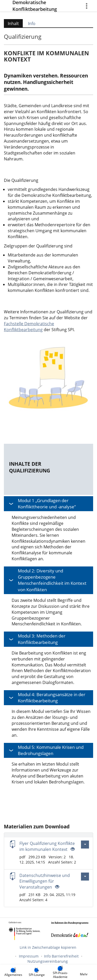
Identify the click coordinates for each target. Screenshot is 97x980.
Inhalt (11, 24)
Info (32, 24)
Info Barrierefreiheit (61, 956)
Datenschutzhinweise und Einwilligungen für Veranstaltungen (45, 881)
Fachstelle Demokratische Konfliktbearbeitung (29, 327)
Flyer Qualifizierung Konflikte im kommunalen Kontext (47, 846)
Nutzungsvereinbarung (48, 961)
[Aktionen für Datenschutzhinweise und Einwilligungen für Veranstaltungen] (85, 877)
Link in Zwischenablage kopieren (48, 947)
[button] (48, 504)
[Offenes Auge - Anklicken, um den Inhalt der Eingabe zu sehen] (72, 849)
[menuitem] (13, 972)
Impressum (29, 956)
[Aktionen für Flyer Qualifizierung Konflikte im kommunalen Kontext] (85, 845)
